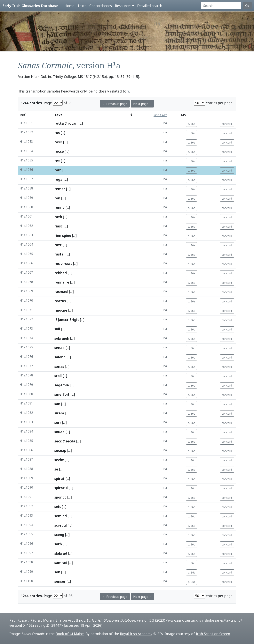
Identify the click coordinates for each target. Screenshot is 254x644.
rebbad (61, 273)
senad (60, 348)
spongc (60, 497)
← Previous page (115, 104)
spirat (60, 478)
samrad (61, 563)
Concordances (101, 6)
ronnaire (62, 282)
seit (58, 507)
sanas (59, 366)
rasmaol (61, 292)
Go (247, 6)
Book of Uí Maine (70, 634)
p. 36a (191, 124)
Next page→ (142, 104)
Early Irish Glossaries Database (30, 6)
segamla (62, 385)
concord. (227, 124)
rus (57, 133)
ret (57, 161)
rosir (58, 142)
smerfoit (62, 394)
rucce (59, 151)
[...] (81, 123)
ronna (60, 207)
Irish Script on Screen (213, 634)
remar (60, 189)
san (57, 404)
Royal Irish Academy (136, 634)
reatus (60, 301)
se (56, 469)
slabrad (61, 553)
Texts (82, 6)
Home (69, 6)
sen (57, 572)
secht (59, 460)
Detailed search (150, 6)
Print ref (160, 115)
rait (58, 170)
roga (58, 179)
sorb (58, 544)
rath (58, 217)
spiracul (61, 488)
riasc (58, 226)
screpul (61, 525)
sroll (58, 376)
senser (60, 581)
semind (61, 516)
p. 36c (192, 572)
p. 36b (191, 320)
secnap (60, 450)
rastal (60, 254)
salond (60, 357)
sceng (59, 535)
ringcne (61, 310)
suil (57, 329)
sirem (59, 413)
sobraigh (62, 338)
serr (58, 422)
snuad (60, 432)
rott (58, 245)
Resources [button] (123, 6)
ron (57, 198)
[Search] (221, 6)
